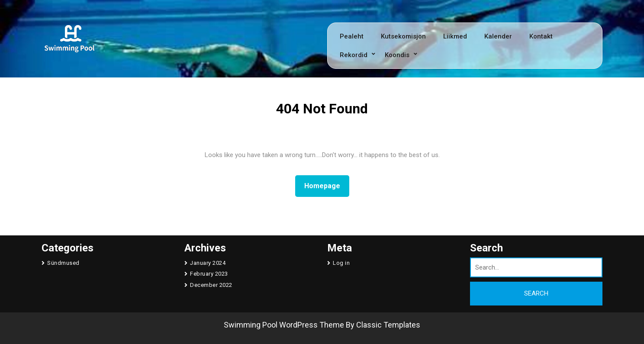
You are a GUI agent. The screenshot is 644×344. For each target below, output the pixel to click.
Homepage (326, 185)
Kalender (498, 36)
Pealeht (352, 36)
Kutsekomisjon (403, 36)
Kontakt (541, 36)
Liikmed (455, 36)
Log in (341, 263)
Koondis (397, 55)
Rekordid (354, 55)
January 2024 (208, 263)
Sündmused (63, 263)
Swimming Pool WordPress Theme (284, 325)
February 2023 (209, 274)
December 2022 (211, 285)
